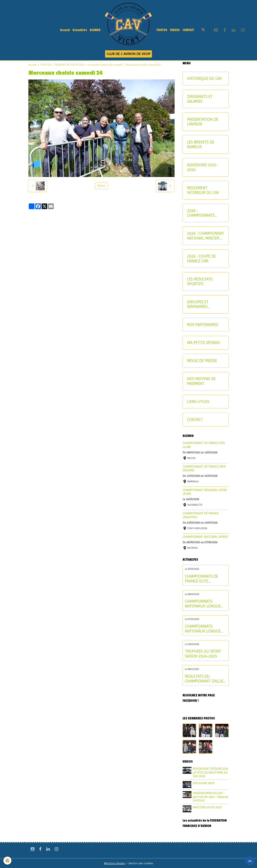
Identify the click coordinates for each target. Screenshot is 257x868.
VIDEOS (175, 30)
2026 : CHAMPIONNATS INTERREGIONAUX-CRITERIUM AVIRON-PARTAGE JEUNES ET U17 (204, 213)
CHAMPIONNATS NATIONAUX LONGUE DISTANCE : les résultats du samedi (205, 629)
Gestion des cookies (141, 863)
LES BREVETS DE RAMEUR (201, 144)
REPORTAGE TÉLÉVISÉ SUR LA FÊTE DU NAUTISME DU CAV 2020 (211, 772)
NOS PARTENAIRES (203, 325)
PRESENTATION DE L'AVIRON (203, 122)
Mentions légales (114, 863)
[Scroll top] (250, 861)
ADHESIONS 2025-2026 (202, 167)
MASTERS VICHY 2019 (207, 807)
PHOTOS (162, 30)
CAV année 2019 (204, 783)
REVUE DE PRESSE (202, 361)
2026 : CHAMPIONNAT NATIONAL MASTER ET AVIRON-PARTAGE (206, 236)
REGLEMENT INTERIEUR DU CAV (203, 190)
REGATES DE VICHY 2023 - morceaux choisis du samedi (89, 65)
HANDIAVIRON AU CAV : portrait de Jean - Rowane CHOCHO (211, 797)
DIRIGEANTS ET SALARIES (200, 99)
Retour (101, 186)
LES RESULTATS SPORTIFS (200, 281)
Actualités (80, 30)
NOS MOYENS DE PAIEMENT (201, 381)
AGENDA (95, 30)
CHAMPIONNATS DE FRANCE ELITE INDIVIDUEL (201, 579)
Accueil (65, 30)
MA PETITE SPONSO (204, 343)
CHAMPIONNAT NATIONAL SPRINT (206, 537)
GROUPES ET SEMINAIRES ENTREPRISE (198, 304)
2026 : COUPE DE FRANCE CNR (201, 259)
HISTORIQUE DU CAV (204, 78)
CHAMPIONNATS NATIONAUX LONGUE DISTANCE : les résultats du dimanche (205, 604)
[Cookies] (8, 861)
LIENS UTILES (198, 401)
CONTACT (188, 30)
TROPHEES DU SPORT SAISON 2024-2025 (203, 654)
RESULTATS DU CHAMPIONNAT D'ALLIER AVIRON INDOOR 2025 (205, 679)
